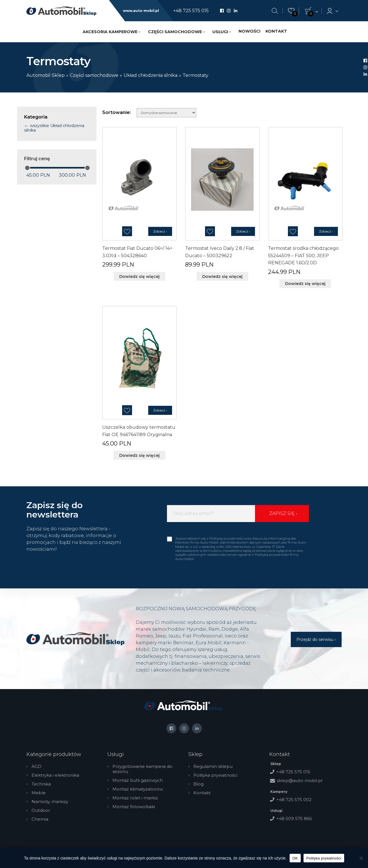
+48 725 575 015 (191, 11)
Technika (41, 784)
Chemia (40, 819)
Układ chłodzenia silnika (150, 75)
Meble (39, 793)
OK (295, 858)
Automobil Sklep (46, 75)
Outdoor (41, 810)
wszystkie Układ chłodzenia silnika (54, 128)
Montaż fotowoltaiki (134, 807)
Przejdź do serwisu (315, 639)
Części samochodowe (175, 32)
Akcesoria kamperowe (110, 32)
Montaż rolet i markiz (135, 798)
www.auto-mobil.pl (141, 11)
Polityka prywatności (215, 775)
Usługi (220, 32)
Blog (198, 784)
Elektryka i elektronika (55, 775)
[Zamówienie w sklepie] (166, 113)
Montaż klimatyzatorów (138, 789)
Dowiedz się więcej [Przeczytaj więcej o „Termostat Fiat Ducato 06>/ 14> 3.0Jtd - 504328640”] (139, 276)
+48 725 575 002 (294, 800)
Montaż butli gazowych (138, 780)
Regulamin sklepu (213, 766)
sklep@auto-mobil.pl (300, 781)
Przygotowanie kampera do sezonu (142, 769)
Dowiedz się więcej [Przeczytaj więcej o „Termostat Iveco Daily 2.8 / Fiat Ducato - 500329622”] (222, 276)
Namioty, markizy (50, 802)
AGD (36, 766)
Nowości (249, 31)
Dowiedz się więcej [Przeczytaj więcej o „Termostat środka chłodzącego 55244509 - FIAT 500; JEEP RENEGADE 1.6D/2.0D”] (305, 284)
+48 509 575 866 (294, 819)
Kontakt (276, 31)
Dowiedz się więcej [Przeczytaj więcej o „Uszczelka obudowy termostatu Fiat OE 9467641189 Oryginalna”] (139, 455)
